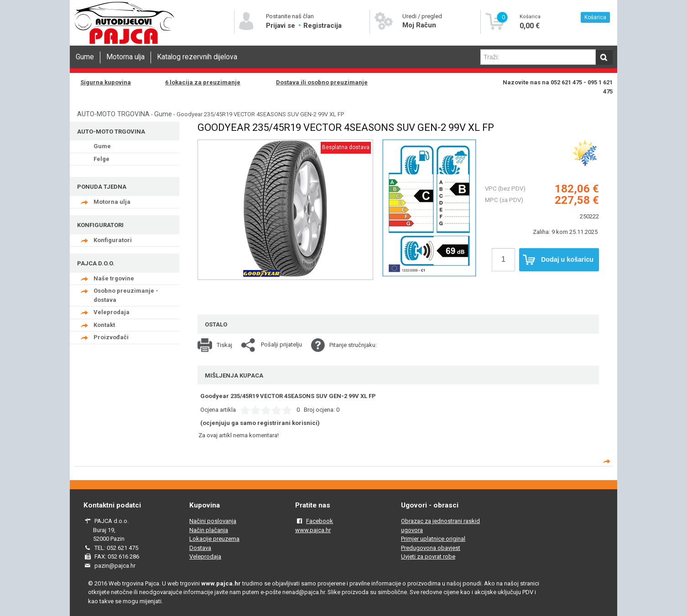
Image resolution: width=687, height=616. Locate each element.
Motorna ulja (125, 57)
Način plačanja (209, 530)
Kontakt (104, 325)
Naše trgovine (114, 278)
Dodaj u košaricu (558, 260)
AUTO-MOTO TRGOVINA (113, 114)
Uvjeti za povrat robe (428, 556)
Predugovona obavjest (431, 548)
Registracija (323, 26)
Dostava (200, 548)
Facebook (320, 521)
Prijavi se (281, 26)
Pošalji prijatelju (281, 344)
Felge (101, 159)
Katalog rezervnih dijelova (197, 57)
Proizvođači (111, 337)
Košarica (595, 17)
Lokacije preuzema (214, 539)
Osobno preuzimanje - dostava (126, 295)
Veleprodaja (112, 312)
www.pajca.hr (313, 530)
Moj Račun (419, 25)
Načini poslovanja (213, 521)
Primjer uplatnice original (433, 539)
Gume (85, 57)
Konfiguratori (113, 240)
